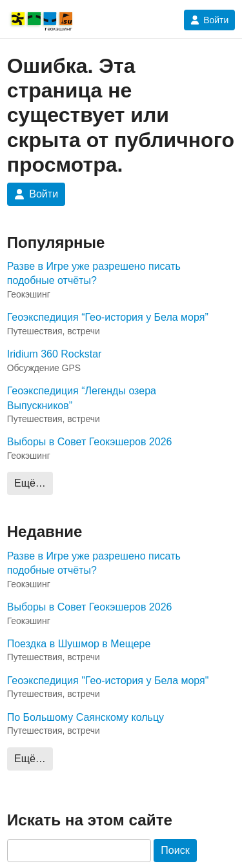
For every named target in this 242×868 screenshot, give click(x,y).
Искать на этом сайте (90, 820)
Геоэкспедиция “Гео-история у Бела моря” (108, 317)
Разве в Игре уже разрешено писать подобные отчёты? (94, 273)
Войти (209, 20)
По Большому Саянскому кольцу (86, 717)
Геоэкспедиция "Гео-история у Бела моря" (108, 681)
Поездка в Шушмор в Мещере (79, 644)
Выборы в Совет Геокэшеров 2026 (90, 442)
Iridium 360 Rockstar (55, 354)
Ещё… (30, 483)
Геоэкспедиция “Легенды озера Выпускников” (82, 398)
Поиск (175, 850)
